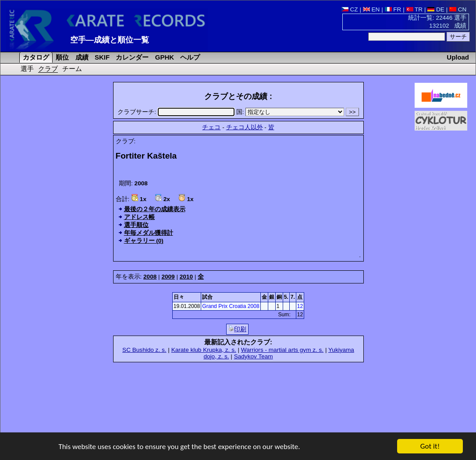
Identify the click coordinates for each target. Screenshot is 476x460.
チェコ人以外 (245, 127)
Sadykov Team (254, 356)
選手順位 (136, 225)
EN (371, 9)
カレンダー (131, 57)
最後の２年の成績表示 (155, 209)
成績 (81, 57)
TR (415, 9)
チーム (72, 69)
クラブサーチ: (177, 112)
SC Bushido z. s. (144, 350)
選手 (27, 69)
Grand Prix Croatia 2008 (231, 306)
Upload (458, 57)
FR (393, 9)
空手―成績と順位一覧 (110, 40)
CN (458, 9)
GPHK (164, 57)
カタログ (35, 57)
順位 (61, 57)
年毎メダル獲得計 (149, 233)
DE (436, 9)
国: (291, 112)
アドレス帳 (139, 217)
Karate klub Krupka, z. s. (204, 350)
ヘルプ (189, 57)
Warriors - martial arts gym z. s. (282, 350)
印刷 (237, 329)
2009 (168, 277)
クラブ (48, 69)
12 (300, 306)
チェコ (211, 127)
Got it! (430, 447)
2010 (186, 277)
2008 (150, 277)
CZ (350, 9)
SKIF (101, 57)
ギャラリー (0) (144, 241)
